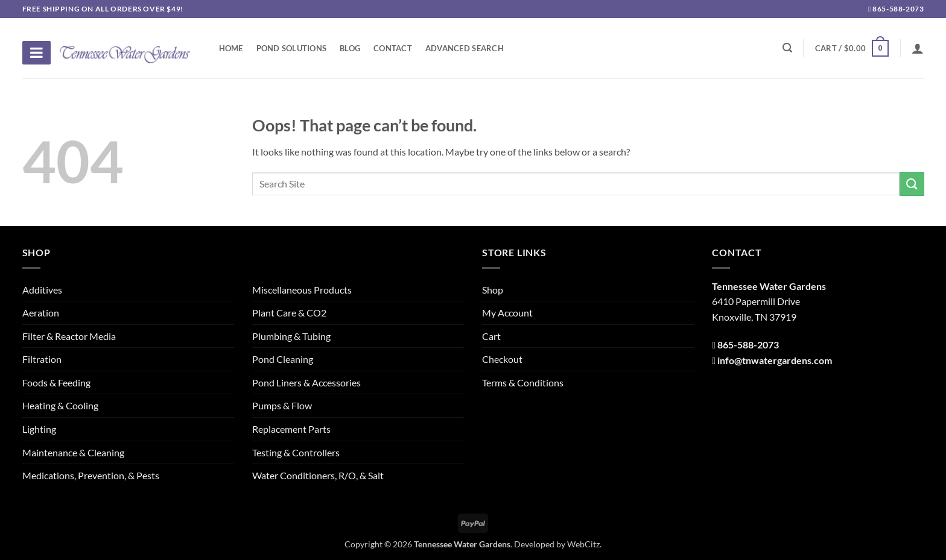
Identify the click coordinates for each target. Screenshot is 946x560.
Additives (42, 290)
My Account (507, 313)
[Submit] (912, 184)
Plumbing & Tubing (291, 336)
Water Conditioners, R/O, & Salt (318, 475)
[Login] (918, 48)
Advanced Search (465, 48)
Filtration (42, 359)
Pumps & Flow (282, 405)
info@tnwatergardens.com (775, 360)
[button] (852, 48)
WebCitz (583, 544)
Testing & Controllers (296, 452)
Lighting (39, 429)
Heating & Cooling (60, 405)
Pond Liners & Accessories (306, 382)
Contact (393, 48)
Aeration (41, 313)
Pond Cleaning (283, 359)
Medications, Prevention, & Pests (91, 475)
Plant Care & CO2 (289, 313)
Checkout (502, 359)
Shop (493, 290)
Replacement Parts (291, 429)
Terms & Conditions (523, 382)
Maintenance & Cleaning (73, 452)
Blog (350, 48)
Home (231, 48)
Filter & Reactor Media (69, 336)
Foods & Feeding (56, 382)
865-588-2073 (896, 9)
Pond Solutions (292, 48)
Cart (491, 336)
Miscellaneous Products (302, 290)
